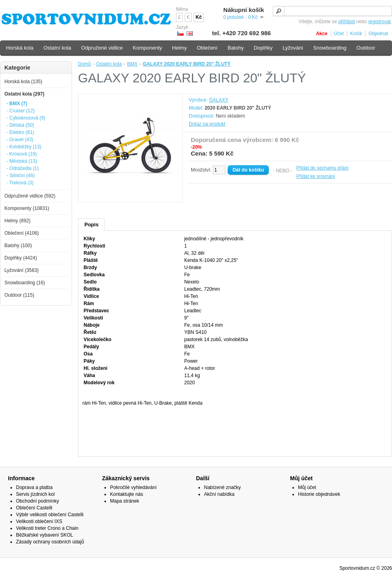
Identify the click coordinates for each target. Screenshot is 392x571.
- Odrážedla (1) (23, 168)
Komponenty (147, 48)
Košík (356, 34)
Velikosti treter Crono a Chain (47, 528)
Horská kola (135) (23, 82)
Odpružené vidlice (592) (30, 196)
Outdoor (366, 48)
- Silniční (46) (21, 176)
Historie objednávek (319, 494)
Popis (91, 225)
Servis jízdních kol (35, 494)
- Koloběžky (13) (24, 147)
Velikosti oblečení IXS (39, 521)
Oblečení (207, 48)
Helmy (179, 48)
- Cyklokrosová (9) (26, 118)
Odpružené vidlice (102, 48)
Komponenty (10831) (27, 208)
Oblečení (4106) (22, 233)
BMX (132, 64)
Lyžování (293, 48)
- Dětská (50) (20, 125)
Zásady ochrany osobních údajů (50, 542)
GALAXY (219, 100)
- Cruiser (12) (21, 111)
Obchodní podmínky (37, 501)
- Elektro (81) (20, 132)
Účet (339, 34)
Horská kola (20, 48)
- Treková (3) (20, 183)
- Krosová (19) (22, 154)
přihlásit (347, 22)
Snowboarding (330, 48)
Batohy (236, 48)
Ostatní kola (109, 64)
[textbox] (332, 11)
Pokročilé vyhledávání (133, 487)
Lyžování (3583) (22, 270)
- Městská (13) (22, 161)
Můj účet (307, 487)
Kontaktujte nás (127, 494)
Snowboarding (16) (25, 283)
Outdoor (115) (19, 295)
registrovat (380, 22)
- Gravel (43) (20, 140)
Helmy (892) (17, 221)
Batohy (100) (18, 246)
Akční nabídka (219, 494)
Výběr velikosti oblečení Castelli (50, 515)
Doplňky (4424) (21, 258)
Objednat (378, 34)
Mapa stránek (125, 501)
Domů (84, 64)
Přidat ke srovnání (316, 176)
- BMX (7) (17, 104)
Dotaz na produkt (207, 124)
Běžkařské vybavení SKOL (45, 535)
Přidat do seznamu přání (323, 168)
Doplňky (263, 48)
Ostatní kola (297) (24, 94)
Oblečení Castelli (34, 508)
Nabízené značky (222, 487)
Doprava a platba (34, 487)
